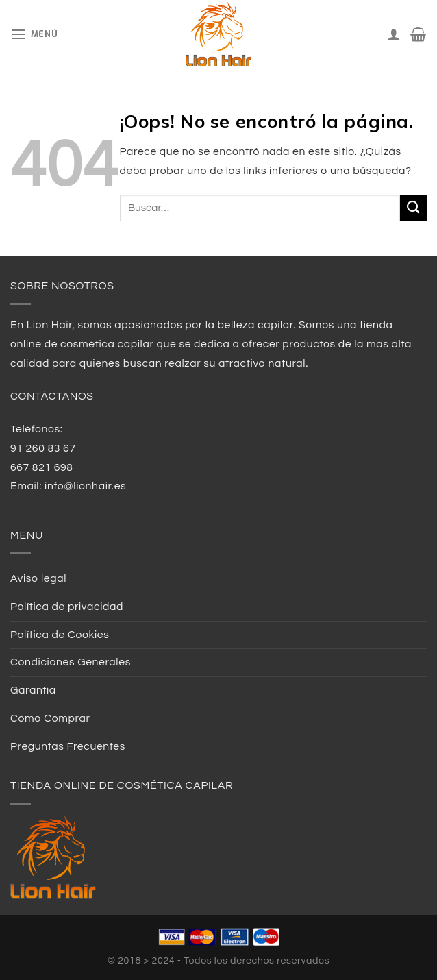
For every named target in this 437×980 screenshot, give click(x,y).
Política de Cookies (60, 635)
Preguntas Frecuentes (68, 746)
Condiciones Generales (71, 662)
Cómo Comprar (50, 718)
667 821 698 (42, 467)
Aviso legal (38, 578)
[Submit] (413, 208)
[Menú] (34, 35)
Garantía (33, 690)
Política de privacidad (67, 607)
